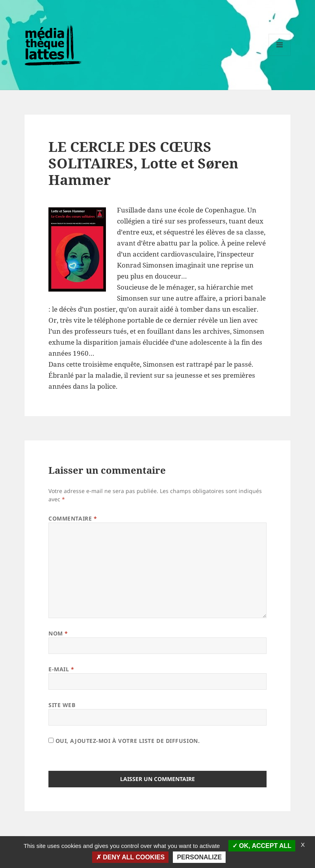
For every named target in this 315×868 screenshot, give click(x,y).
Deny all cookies (131, 857)
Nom (58, 633)
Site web (62, 705)
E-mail (61, 669)
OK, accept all (262, 846)
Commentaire (73, 518)
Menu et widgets (280, 56)
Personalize (199, 857)
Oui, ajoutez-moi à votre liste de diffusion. (124, 741)
